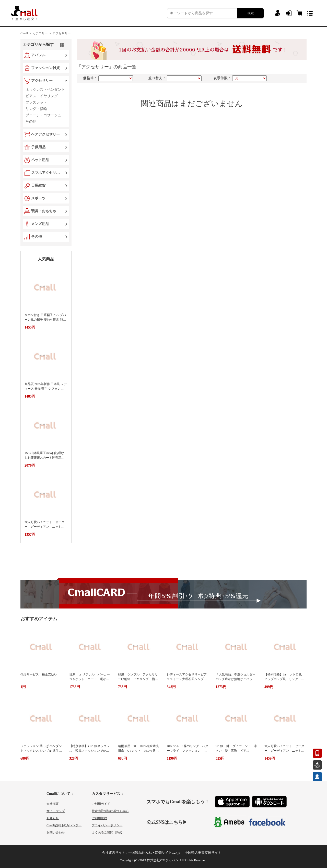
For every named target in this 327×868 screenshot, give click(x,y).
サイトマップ (56, 811)
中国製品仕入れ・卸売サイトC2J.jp (154, 853)
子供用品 (38, 147)
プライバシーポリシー (107, 825)
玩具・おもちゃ (44, 211)
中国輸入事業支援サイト (203, 853)
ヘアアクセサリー (45, 134)
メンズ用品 (40, 224)
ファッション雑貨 (45, 68)
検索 (251, 13)
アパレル (38, 55)
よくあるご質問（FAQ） (108, 832)
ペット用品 (40, 160)
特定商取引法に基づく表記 (110, 811)
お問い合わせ (56, 832)
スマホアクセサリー (46, 173)
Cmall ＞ (26, 33)
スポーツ (38, 198)
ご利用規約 (99, 818)
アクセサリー (62, 33)
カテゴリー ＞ (42, 33)
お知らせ (53, 818)
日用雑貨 (38, 185)
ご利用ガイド (101, 804)
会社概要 (53, 804)
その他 (37, 237)
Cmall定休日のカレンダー (64, 825)
